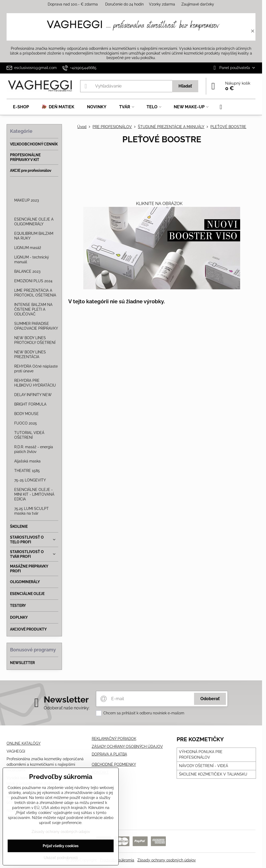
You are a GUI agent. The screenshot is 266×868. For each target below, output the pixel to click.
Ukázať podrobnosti (61, 858)
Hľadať (185, 86)
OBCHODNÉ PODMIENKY (114, 764)
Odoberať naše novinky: (67, 708)
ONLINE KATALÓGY (24, 743)
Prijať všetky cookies (61, 846)
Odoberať (210, 699)
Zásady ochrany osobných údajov (166, 860)
